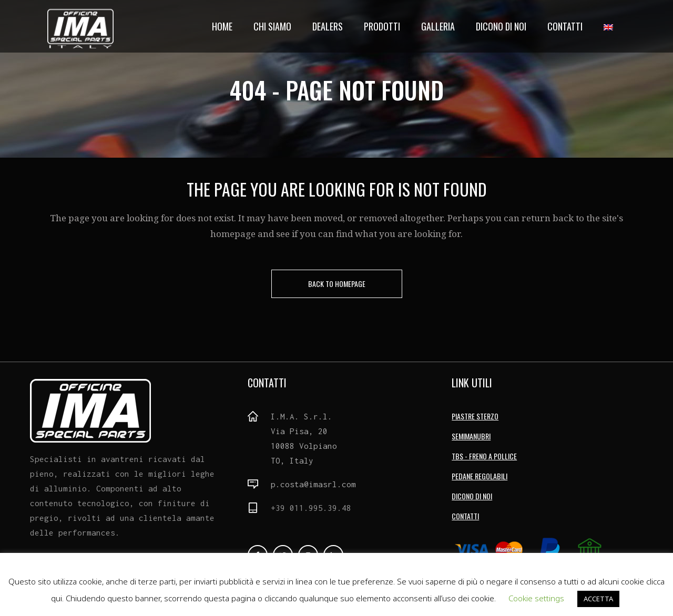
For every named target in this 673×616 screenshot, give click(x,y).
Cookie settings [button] (536, 598)
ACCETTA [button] (598, 599)
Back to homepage (337, 284)
